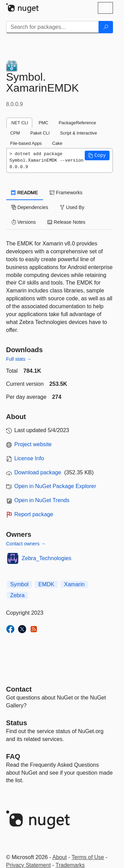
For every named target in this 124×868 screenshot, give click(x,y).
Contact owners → (26, 544)
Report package (34, 514)
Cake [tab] (57, 143)
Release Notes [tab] (66, 222)
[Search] (106, 27)
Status (17, 723)
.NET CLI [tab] (19, 123)
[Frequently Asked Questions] (13, 756)
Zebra (18, 595)
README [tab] (25, 193)
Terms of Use (88, 857)
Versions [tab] (24, 222)
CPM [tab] (15, 133)
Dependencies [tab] (30, 207)
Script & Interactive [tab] (78, 133)
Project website (33, 444)
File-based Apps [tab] (26, 143)
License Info (29, 458)
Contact (19, 689)
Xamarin (74, 584)
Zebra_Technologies (46, 558)
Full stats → (19, 359)
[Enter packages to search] (53, 27)
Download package (38, 472)
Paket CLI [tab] (40, 133)
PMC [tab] (43, 123)
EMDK (46, 584)
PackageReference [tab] (77, 123)
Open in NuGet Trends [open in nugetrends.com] (42, 500)
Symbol (19, 584)
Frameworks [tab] (66, 193)
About (60, 857)
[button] (97, 155)
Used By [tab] (72, 207)
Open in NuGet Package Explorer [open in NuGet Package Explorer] (55, 486)
